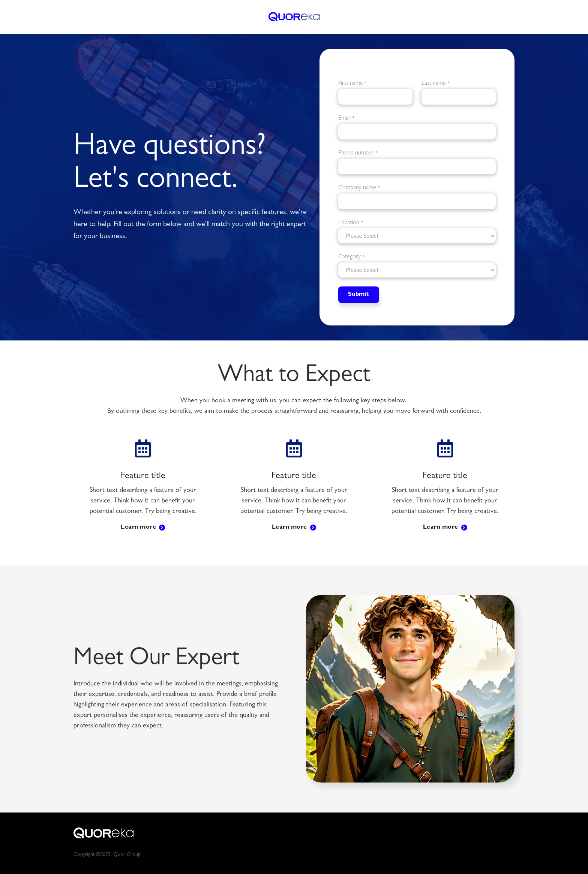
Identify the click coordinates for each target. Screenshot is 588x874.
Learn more (138, 528)
